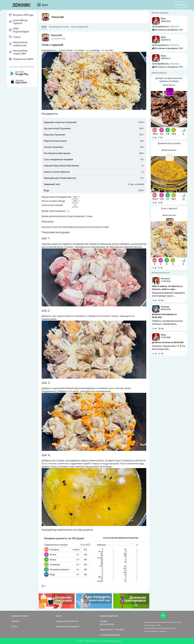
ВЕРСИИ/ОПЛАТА (107, 624)
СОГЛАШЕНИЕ (106, 635)
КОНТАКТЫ (120, 630)
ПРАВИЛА (116, 635)
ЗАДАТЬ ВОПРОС (107, 630)
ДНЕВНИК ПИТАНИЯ (20, 616)
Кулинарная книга (59, 27)
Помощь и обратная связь (22, 67)
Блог (44, 27)
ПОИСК (59, 616)
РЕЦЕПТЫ (15, 621)
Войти (181, 5)
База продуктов (80, 27)
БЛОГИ (14, 627)
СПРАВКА (104, 621)
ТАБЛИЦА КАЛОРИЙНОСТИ (67, 621)
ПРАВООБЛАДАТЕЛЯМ (109, 616)
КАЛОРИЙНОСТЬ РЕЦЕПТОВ (67, 627)
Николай (58, 17)
